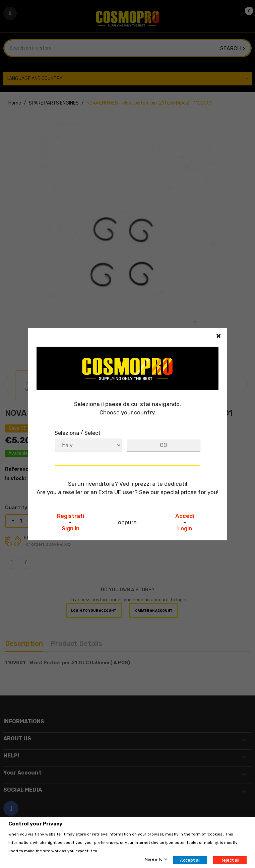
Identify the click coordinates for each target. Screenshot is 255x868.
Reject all (230, 860)
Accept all (190, 860)
